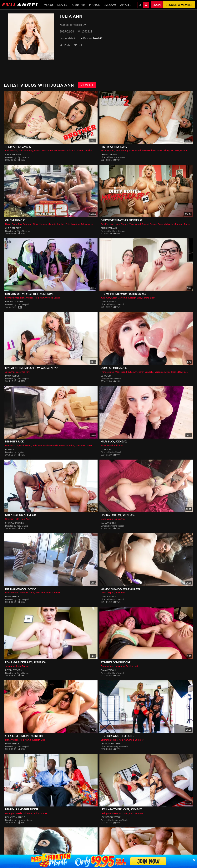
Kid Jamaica (11, 150)
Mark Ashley (163, 150)
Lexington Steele (109, 740)
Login (157, 5)
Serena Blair (148, 298)
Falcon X (71, 150)
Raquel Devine (149, 224)
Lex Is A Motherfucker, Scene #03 (122, 809)
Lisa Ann (75, 224)
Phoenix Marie (27, 592)
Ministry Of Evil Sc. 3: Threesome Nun (29, 294)
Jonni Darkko (23, 666)
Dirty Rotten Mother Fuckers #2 (122, 220)
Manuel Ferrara (188, 150)
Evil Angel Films (14, 301)
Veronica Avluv (162, 372)
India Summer (53, 592)
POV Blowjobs (13, 670)
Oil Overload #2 (15, 220)
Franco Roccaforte (44, 150)
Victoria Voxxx (53, 298)
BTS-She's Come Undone (116, 662)
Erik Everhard (108, 150)
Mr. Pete (175, 150)
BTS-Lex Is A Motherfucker (118, 736)
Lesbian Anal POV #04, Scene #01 (120, 589)
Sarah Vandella (146, 372)
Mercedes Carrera (84, 445)
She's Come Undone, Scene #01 (24, 736)
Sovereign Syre (134, 298)
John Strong (122, 150)
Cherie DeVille (178, 372)
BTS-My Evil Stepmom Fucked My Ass (123, 294)
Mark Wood (135, 150)
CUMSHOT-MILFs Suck (114, 368)
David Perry (11, 224)
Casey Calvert (118, 298)
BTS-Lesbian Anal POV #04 (21, 589)
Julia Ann (39, 298)
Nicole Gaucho (84, 150)
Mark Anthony (26, 150)
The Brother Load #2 (90, 38)
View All (87, 85)
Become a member (179, 5)
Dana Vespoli (27, 298)
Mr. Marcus (60, 150)
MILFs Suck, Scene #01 (114, 442)
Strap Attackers (14, 523)
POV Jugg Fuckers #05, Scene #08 (25, 662)
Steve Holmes (149, 150)
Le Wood (106, 376)
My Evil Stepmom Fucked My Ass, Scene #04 (32, 368)
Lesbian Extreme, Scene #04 (118, 515)
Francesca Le (107, 372)
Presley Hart (132, 666)
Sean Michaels (165, 224)
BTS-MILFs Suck (14, 442)
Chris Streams (13, 154)
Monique (178, 224)
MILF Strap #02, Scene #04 (21, 515)
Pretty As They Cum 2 (114, 147)
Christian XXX (12, 519)
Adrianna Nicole (89, 224)
